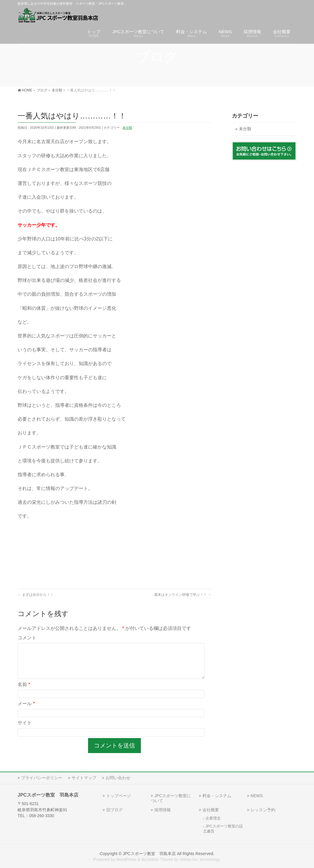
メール (26, 711)
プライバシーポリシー (42, 778)
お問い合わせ (118, 778)
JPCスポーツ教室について (171, 798)
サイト (25, 730)
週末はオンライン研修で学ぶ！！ (183, 595)
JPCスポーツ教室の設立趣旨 (223, 829)
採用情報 (163, 810)
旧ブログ (114, 810)
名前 (24, 691)
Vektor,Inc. (189, 859)
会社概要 (211, 810)
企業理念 (213, 818)
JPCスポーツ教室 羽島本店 (149, 854)
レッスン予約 (263, 810)
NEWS (257, 796)
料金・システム (217, 796)
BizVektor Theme (157, 859)
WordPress (126, 859)
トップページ (119, 796)
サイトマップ (84, 778)
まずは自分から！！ (36, 595)
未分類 (127, 128)
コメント (27, 638)
